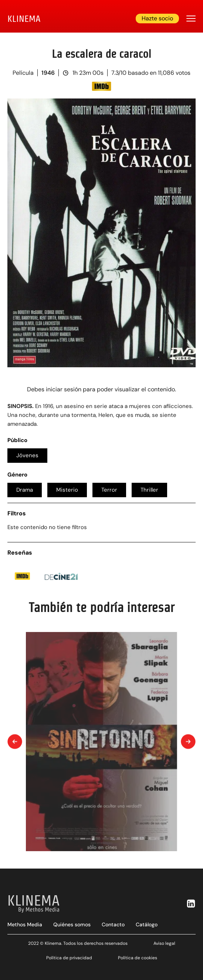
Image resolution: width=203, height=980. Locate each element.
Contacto (113, 924)
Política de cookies (138, 958)
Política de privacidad (69, 958)
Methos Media (25, 924)
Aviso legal (164, 943)
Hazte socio (157, 18)
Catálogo (147, 924)
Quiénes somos (72, 924)
